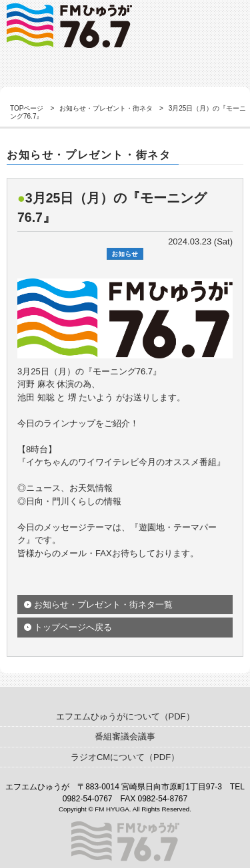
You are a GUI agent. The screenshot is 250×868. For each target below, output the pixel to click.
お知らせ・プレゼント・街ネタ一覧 (103, 605)
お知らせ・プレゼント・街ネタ (106, 108)
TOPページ (27, 108)
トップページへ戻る (73, 627)
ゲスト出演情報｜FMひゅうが (69, 26)
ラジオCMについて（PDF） (125, 757)
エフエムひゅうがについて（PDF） (125, 716)
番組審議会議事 (125, 736)
